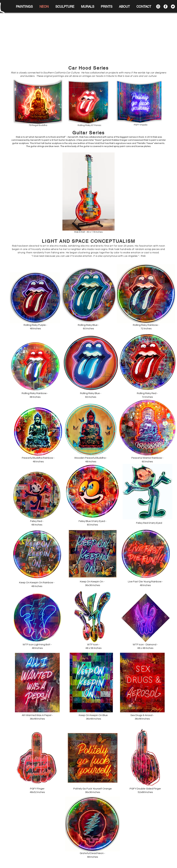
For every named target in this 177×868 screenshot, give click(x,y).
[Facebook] (166, 7)
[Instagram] (158, 7)
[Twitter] (173, 7)
